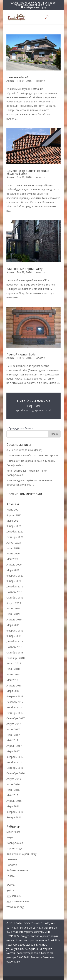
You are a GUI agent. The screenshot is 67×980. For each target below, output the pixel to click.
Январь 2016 (14, 817)
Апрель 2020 (14, 564)
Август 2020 (14, 543)
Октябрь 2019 (15, 598)
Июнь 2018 (13, 674)
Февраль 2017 (15, 757)
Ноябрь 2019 (14, 592)
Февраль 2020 (15, 576)
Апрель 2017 (14, 746)
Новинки (12, 859)
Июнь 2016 (13, 790)
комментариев (18, 901)
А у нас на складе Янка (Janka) (24, 450)
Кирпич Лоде (14, 848)
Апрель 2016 (14, 801)
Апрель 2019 (14, 619)
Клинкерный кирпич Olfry (24, 269)
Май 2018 (12, 680)
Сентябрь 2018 (16, 658)
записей (14, 896)
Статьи (11, 876)
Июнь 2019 (13, 614)
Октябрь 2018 (15, 652)
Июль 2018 (13, 669)
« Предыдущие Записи (20, 428)
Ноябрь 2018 (14, 647)
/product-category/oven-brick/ (34, 410)
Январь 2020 (14, 581)
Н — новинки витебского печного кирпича (32, 455)
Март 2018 (13, 691)
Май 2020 (12, 559)
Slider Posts (13, 832)
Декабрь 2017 (15, 702)
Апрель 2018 (14, 685)
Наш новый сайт (18, 77)
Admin (10, 81)
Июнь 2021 (13, 510)
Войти (10, 891)
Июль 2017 (13, 729)
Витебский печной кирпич (33, 403)
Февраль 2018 (15, 696)
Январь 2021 (14, 526)
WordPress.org (15, 907)
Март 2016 (13, 806)
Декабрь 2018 (15, 641)
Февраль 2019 (15, 631)
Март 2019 (13, 625)
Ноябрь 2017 (14, 707)
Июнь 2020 (13, 553)
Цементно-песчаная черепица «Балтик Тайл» (28, 172)
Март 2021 (13, 521)
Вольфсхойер (15, 843)
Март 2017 (13, 751)
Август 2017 (14, 724)
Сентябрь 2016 (16, 773)
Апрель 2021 (14, 515)
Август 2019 (14, 603)
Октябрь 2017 (15, 713)
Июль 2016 (13, 784)
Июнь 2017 (13, 735)
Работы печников (17, 870)
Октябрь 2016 (15, 768)
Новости (40, 81)
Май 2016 (12, 795)
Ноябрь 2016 (14, 762)
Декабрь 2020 (15, 531)
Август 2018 (14, 663)
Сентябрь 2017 (16, 718)
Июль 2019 (13, 608)
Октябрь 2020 (15, 537)
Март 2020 (13, 570)
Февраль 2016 (15, 812)
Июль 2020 (13, 548)
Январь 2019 (14, 636)
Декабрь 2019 (15, 586)
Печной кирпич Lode (21, 354)
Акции (10, 837)
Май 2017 (12, 740)
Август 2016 (14, 779)
